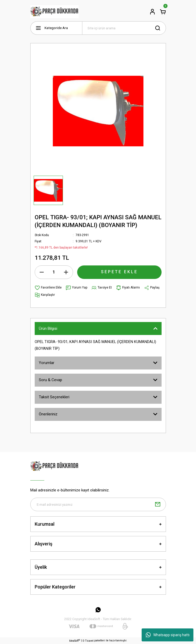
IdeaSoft (75, 640)
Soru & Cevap (50, 380)
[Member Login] (153, 12)
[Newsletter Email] (98, 504)
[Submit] (158, 504)
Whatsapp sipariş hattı (168, 635)
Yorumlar (47, 363)
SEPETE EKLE (119, 272)
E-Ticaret (88, 641)
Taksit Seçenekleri (54, 397)
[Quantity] (54, 272)
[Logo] (55, 12)
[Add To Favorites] (48, 288)
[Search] (124, 28)
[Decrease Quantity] (42, 272)
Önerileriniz (48, 414)
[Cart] (163, 12)
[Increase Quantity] (66, 272)
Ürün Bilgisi (48, 328)
